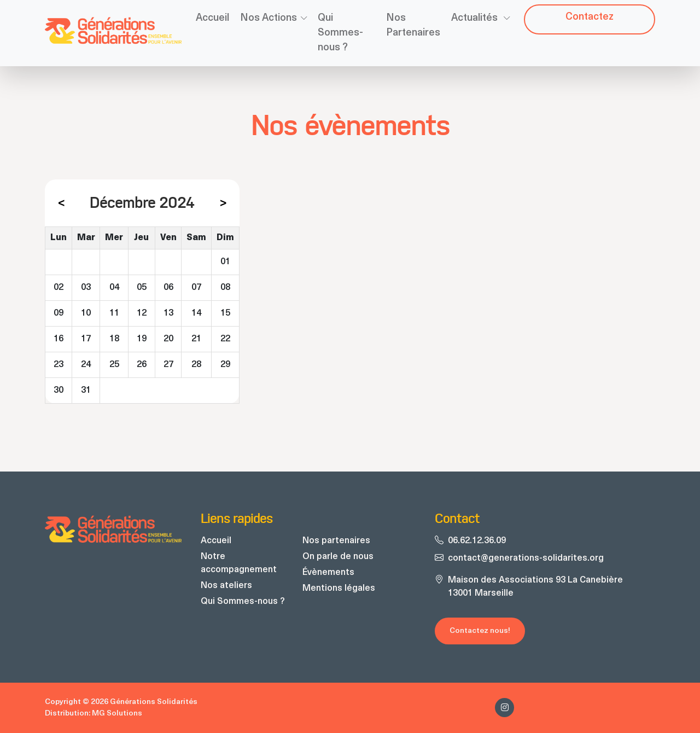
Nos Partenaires (413, 26)
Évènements (328, 573)
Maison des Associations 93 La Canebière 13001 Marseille (535, 587)
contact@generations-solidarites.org (526, 559)
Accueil (212, 18)
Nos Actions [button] (269, 18)
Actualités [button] (476, 18)
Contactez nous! (480, 631)
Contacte (590, 17)
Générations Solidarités (154, 702)
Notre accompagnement (239, 563)
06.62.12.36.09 (477, 541)
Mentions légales (339, 589)
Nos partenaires (336, 541)
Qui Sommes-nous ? (340, 33)
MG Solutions (117, 714)
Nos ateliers (226, 586)
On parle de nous (338, 557)
